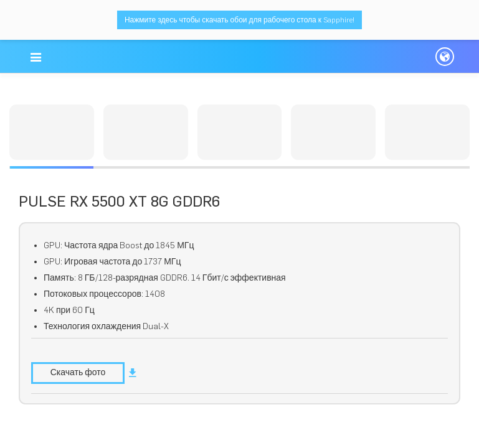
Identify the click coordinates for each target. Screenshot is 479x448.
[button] (36, 57)
